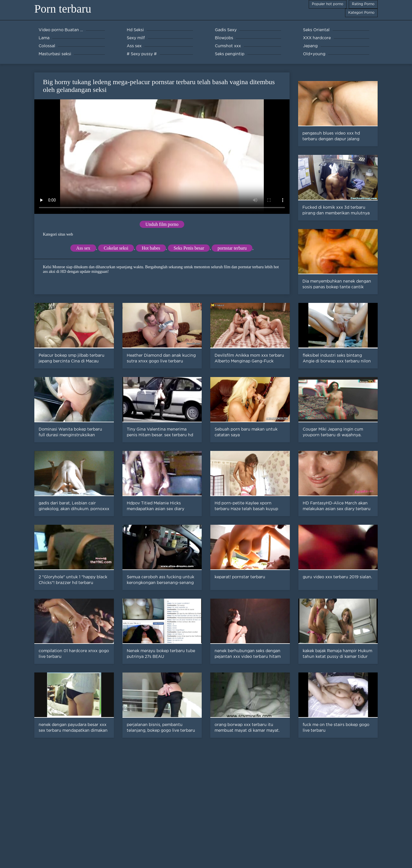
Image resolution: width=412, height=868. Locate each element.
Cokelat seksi (116, 248)
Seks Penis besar (189, 248)
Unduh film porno (162, 224)
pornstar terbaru (232, 248)
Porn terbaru (63, 9)
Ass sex (83, 248)
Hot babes (151, 248)
